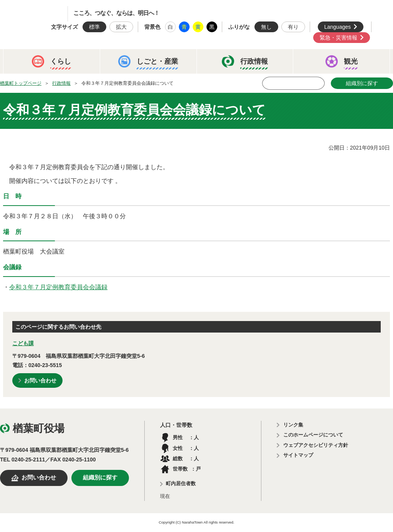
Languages (338, 27)
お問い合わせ (40, 380)
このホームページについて (313, 435)
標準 (94, 27)
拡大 (121, 27)
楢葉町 (40, 14)
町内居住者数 (181, 483)
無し (266, 27)
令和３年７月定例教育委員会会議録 (58, 287)
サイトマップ (298, 455)
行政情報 (61, 83)
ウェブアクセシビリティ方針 (316, 445)
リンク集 (293, 425)
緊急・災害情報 (339, 38)
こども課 (23, 343)
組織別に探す (362, 83)
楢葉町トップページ (21, 83)
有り (293, 27)
